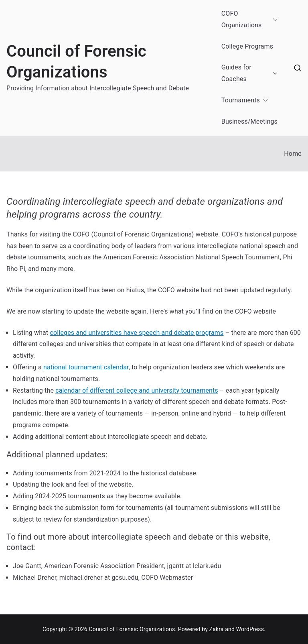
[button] (274, 20)
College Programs (247, 46)
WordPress (250, 629)
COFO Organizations (249, 20)
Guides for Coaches (249, 73)
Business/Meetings (249, 121)
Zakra (217, 629)
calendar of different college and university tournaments (137, 390)
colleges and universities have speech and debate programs (137, 333)
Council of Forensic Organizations (132, 629)
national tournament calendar (86, 367)
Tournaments (245, 101)
